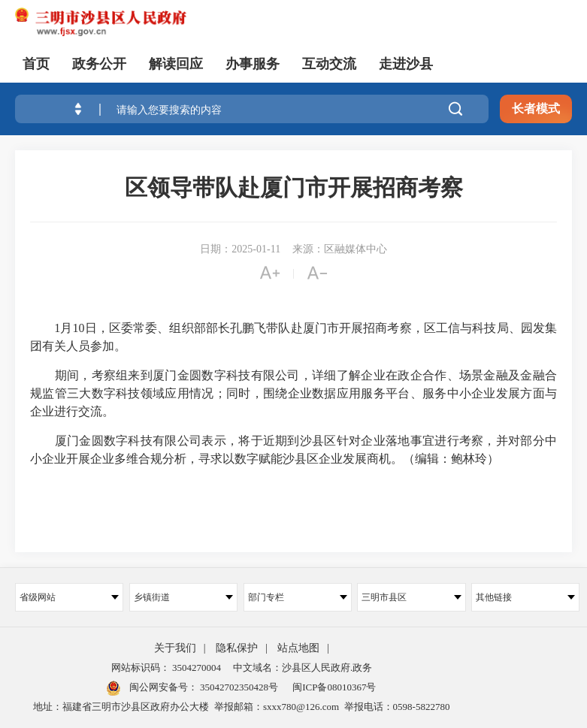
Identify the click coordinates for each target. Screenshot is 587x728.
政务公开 (99, 64)
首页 (36, 64)
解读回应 (176, 64)
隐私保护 (237, 648)
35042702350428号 (238, 687)
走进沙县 (406, 64)
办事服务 (253, 64)
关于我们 (175, 648)
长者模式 (536, 109)
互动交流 (329, 64)
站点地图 (298, 648)
